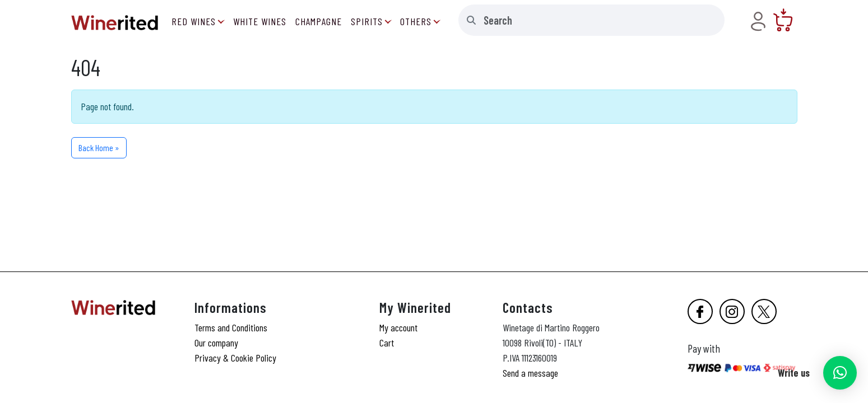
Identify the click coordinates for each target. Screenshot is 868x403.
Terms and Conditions (231, 327)
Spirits (367, 21)
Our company (216, 343)
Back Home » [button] (99, 147)
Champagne (319, 21)
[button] (840, 373)
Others (416, 21)
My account (398, 327)
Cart (387, 343)
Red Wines (194, 21)
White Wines (260, 21)
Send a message (530, 373)
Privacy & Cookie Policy (235, 358)
